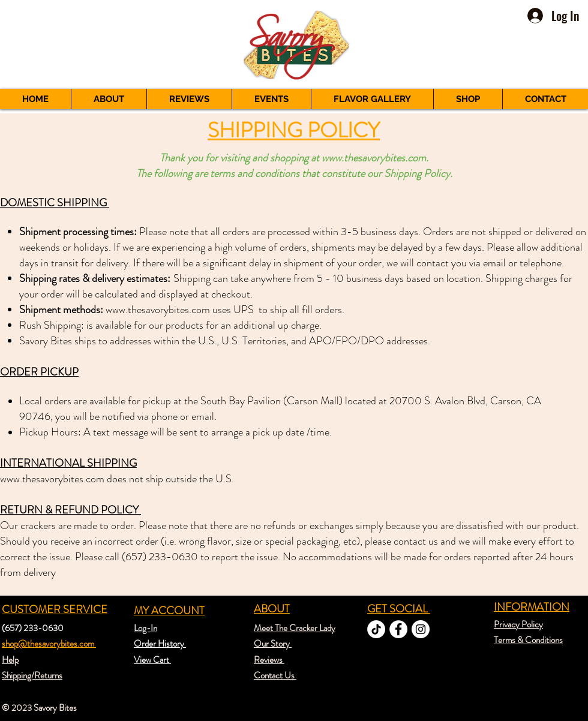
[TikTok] (376, 629)
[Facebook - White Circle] (398, 629)
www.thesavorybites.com (374, 158)
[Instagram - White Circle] (421, 629)
